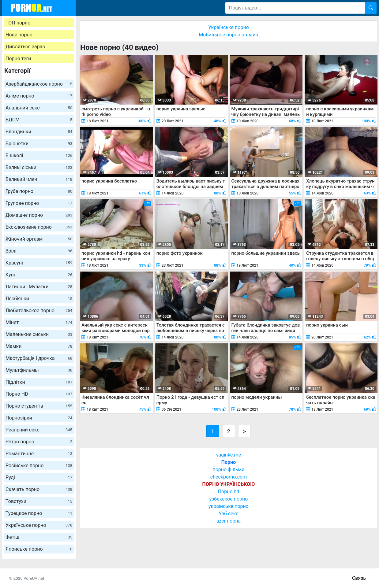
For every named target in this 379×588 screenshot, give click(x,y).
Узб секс (228, 514)
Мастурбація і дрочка (39, 358)
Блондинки (39, 132)
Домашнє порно (39, 215)
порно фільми (228, 470)
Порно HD (39, 394)
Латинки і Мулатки (39, 287)
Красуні (39, 263)
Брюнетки (39, 144)
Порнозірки (39, 418)
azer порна (229, 521)
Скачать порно (39, 489)
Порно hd (229, 492)
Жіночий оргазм (39, 239)
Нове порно (19, 35)
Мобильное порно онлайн (228, 35)
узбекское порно (229, 499)
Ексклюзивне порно (39, 227)
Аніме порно (39, 96)
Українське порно (39, 525)
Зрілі (39, 251)
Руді (39, 477)
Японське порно (39, 549)
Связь (359, 578)
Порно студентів (39, 406)
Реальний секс (39, 430)
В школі (39, 155)
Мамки (39, 346)
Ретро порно (39, 442)
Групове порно (39, 203)
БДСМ (39, 120)
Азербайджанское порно (39, 84)
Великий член (39, 179)
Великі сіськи (39, 167)
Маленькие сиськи (39, 334)
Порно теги (18, 59)
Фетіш (39, 537)
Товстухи (39, 501)
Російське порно (39, 466)
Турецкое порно (39, 513)
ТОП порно (18, 23)
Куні (39, 275)
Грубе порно (39, 191)
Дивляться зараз (25, 47)
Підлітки (39, 382)
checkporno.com (229, 477)
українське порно (229, 506)
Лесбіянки (39, 299)
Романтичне (39, 454)
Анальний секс (39, 108)
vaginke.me (229, 455)
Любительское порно (39, 311)
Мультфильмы (39, 370)
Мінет (39, 322)
